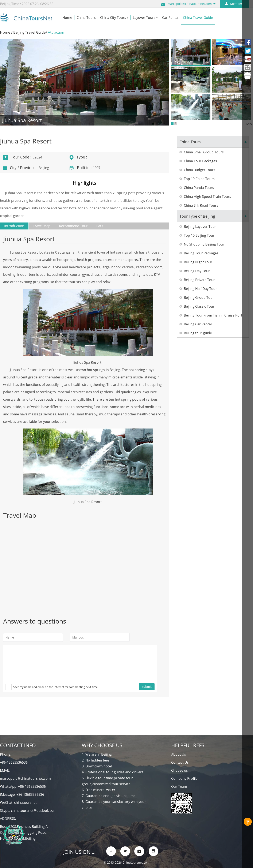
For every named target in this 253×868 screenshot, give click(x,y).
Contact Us (180, 762)
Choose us (180, 770)
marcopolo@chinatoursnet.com (190, 4)
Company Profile (184, 778)
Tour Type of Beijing (197, 216)
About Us (179, 754)
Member (236, 4)
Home (6, 32)
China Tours (190, 142)
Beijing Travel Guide (30, 32)
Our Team (179, 786)
